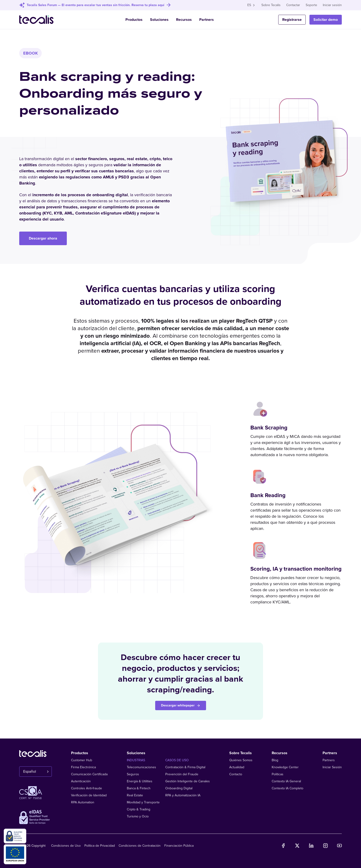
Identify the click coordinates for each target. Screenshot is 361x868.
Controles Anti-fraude (86, 788)
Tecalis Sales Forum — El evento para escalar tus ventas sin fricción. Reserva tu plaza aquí (96, 5)
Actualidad (237, 767)
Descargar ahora (43, 238)
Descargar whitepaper (181, 705)
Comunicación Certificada (89, 774)
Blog (275, 760)
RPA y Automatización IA (183, 795)
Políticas (278, 774)
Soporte (311, 5)
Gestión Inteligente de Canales (188, 781)
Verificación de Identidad (89, 795)
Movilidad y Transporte (143, 802)
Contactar (293, 5)
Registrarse (292, 20)
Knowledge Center (285, 767)
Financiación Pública (179, 846)
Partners (207, 20)
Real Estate (135, 795)
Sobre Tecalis (271, 5)
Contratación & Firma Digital (185, 767)
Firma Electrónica (83, 767)
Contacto (236, 774)
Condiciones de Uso (66, 846)
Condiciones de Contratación (140, 846)
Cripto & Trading (139, 809)
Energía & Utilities (140, 781)
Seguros (133, 774)
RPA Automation (83, 802)
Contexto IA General (286, 781)
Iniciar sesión (332, 5)
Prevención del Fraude (182, 774)
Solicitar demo (326, 20)
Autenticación (81, 781)
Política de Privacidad (100, 846)
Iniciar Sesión (332, 767)
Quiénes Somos (241, 760)
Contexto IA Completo (288, 788)
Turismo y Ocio (138, 816)
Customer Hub (82, 760)
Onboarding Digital (179, 788)
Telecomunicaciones (141, 767)
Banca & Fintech (139, 788)
